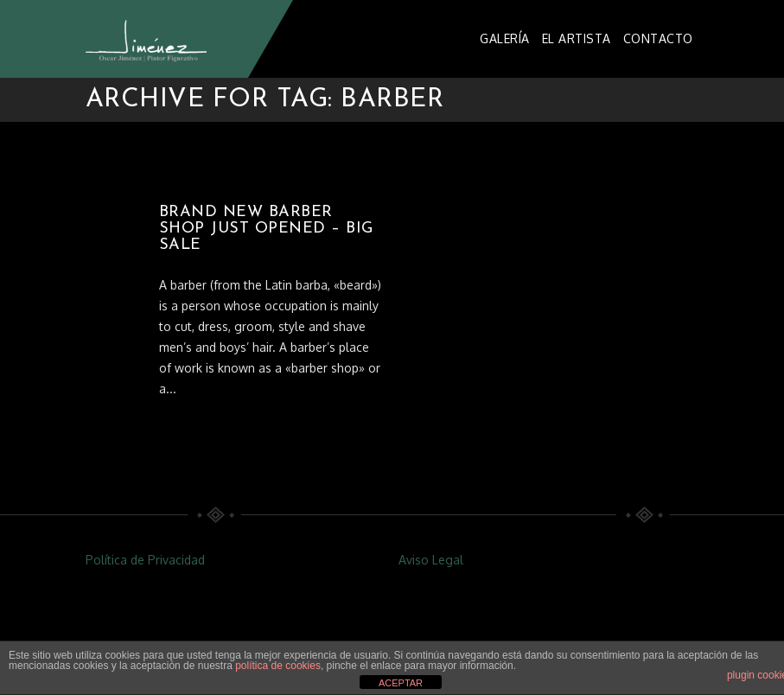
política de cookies (278, 666)
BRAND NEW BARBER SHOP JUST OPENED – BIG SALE (266, 229)
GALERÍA (505, 38)
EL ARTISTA (577, 38)
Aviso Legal (431, 560)
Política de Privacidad (145, 560)
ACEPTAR (401, 683)
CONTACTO (658, 38)
